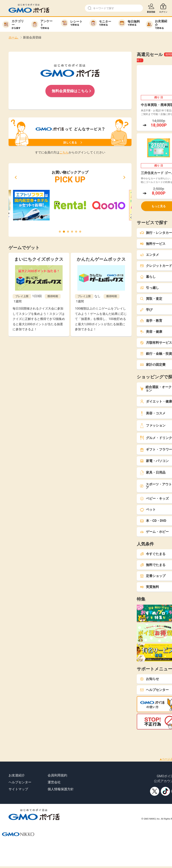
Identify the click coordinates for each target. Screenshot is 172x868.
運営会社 (54, 782)
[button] (16, 177)
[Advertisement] (74, 739)
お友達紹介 (17, 775)
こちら (64, 152)
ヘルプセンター (20, 782)
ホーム (14, 37)
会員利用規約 (57, 775)
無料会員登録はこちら (70, 91)
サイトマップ (18, 789)
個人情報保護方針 (61, 789)
